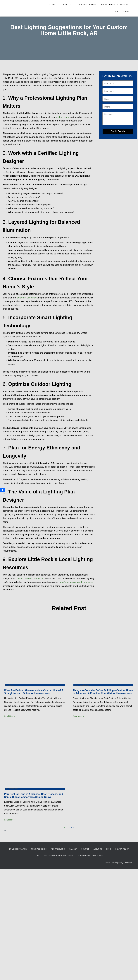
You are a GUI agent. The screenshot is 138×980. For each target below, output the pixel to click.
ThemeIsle (128, 863)
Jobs (37, 856)
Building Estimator (18, 849)
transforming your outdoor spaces (76, 582)
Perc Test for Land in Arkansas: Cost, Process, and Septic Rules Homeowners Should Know (34, 796)
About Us (68, 5)
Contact (126, 12)
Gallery (73, 849)
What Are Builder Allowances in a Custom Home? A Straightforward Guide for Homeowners (34, 692)
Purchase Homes (39, 849)
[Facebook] (3, 490)
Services (54, 5)
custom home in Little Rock (30, 579)
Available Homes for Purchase (115, 5)
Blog (116, 12)
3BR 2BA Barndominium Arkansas (59, 856)
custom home (63, 117)
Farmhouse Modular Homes (90, 856)
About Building (58, 849)
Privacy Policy (122, 849)
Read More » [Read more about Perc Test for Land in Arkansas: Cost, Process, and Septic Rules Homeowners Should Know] (10, 820)
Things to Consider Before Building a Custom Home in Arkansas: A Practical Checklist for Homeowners (103, 692)
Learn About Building (87, 5)
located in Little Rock (27, 298)
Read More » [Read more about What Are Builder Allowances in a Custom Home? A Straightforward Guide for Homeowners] (10, 716)
